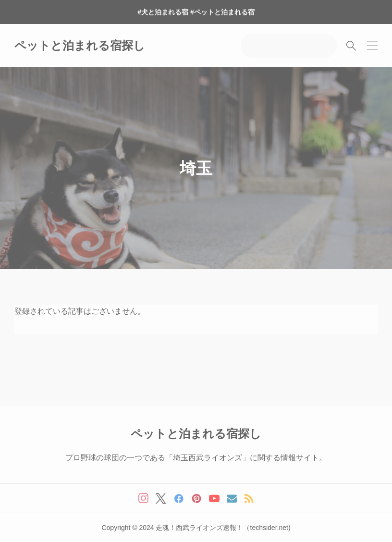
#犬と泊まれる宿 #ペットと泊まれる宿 (196, 12)
